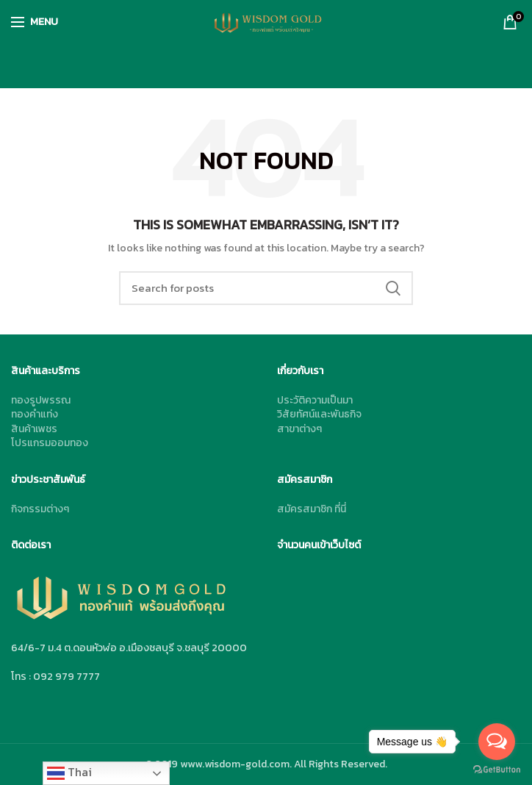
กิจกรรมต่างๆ (40, 509)
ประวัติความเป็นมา (315, 400)
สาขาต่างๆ (299, 429)
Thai (69, 773)
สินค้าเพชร (34, 429)
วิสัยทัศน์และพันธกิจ (319, 414)
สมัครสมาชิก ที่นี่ (312, 509)
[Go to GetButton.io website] (497, 770)
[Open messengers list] (497, 742)
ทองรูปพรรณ (41, 400)
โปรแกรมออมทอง (50, 443)
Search (393, 288)
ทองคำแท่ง (35, 414)
